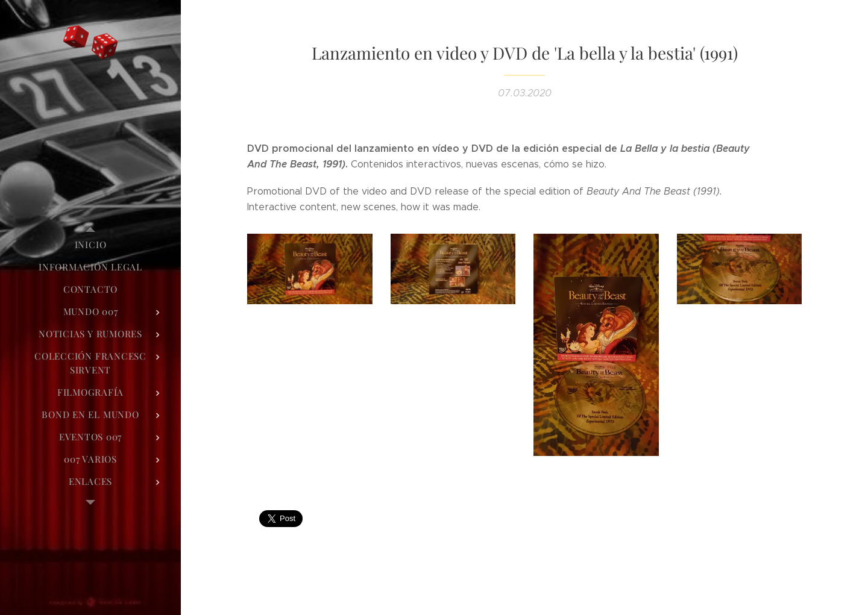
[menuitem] (90, 245)
